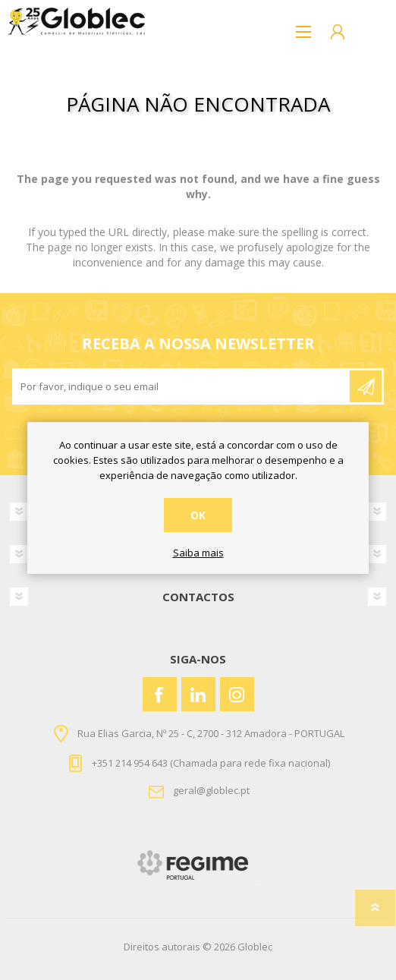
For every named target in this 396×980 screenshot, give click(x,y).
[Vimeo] (198, 694)
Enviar (366, 386)
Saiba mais (198, 553)
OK (198, 515)
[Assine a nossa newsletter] (182, 386)
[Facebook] (160, 694)
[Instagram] (237, 694)
